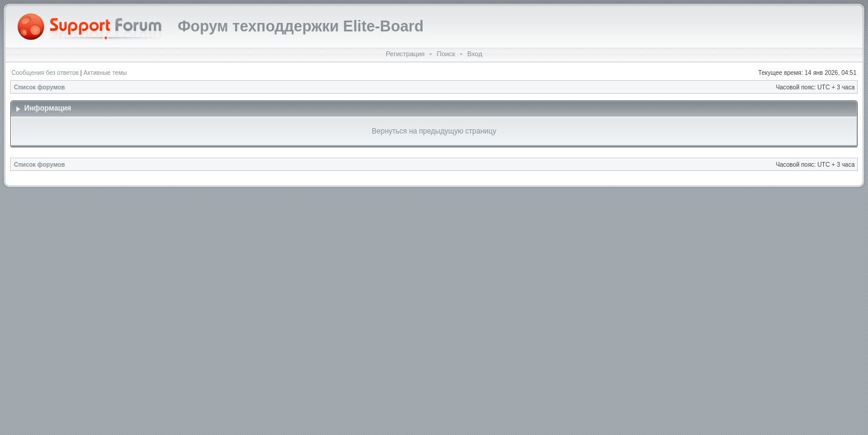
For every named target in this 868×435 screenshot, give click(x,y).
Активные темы (105, 73)
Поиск (445, 54)
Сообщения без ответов (45, 73)
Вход (475, 54)
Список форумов (40, 87)
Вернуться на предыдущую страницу (434, 131)
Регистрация (405, 54)
